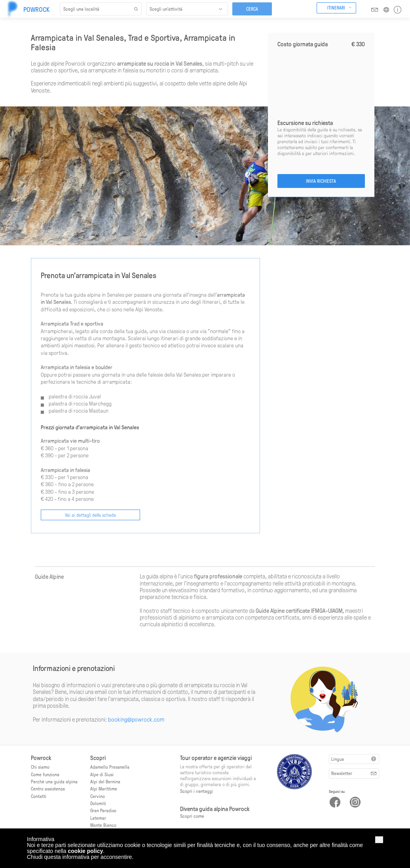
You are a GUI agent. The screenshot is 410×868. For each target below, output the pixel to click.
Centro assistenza (48, 788)
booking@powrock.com (136, 719)
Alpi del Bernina (105, 781)
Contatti (39, 796)
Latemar (98, 818)
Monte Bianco (103, 825)
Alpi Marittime (104, 788)
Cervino (98, 796)
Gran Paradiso (103, 810)
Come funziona (45, 774)
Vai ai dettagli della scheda (90, 515)
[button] (379, 840)
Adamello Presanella (110, 767)
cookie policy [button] (86, 851)
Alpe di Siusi (102, 774)
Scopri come (192, 816)
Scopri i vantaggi (196, 791)
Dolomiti (98, 803)
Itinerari (336, 8)
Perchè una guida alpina (54, 781)
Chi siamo (40, 767)
